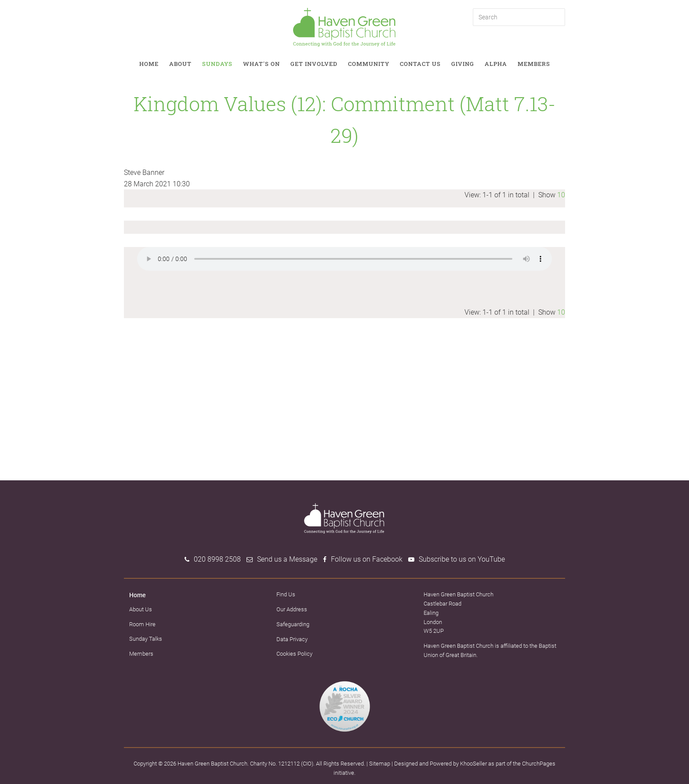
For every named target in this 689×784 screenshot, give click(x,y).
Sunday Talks (146, 639)
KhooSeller (473, 764)
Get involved (314, 64)
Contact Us (420, 64)
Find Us (286, 594)
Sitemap (380, 764)
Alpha (496, 64)
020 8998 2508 (217, 559)
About (180, 64)
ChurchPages (539, 764)
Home (149, 64)
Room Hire (142, 624)
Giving (463, 64)
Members (534, 64)
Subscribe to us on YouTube (462, 559)
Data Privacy (292, 639)
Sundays (217, 64)
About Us (141, 609)
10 (561, 195)
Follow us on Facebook (367, 559)
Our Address (292, 609)
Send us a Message (287, 559)
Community (369, 64)
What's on (261, 64)
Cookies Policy (294, 654)
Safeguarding (293, 624)
